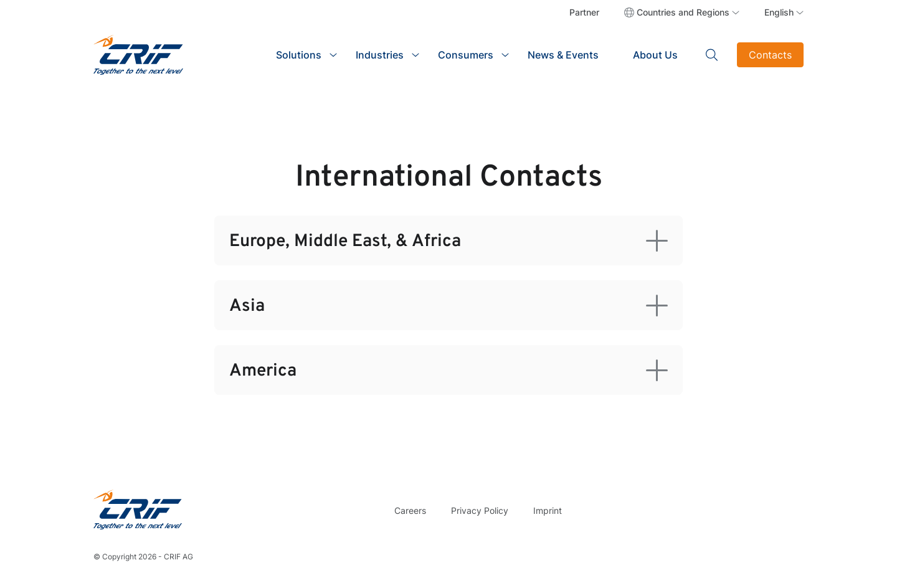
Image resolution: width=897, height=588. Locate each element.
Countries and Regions (683, 12)
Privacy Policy (480, 510)
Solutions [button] (299, 55)
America (263, 371)
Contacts (770, 55)
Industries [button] (380, 55)
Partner (584, 12)
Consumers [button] (466, 55)
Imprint (548, 510)
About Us (655, 55)
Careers (410, 510)
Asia (247, 306)
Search (712, 55)
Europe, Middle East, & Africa (345, 242)
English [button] (779, 12)
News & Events (563, 55)
